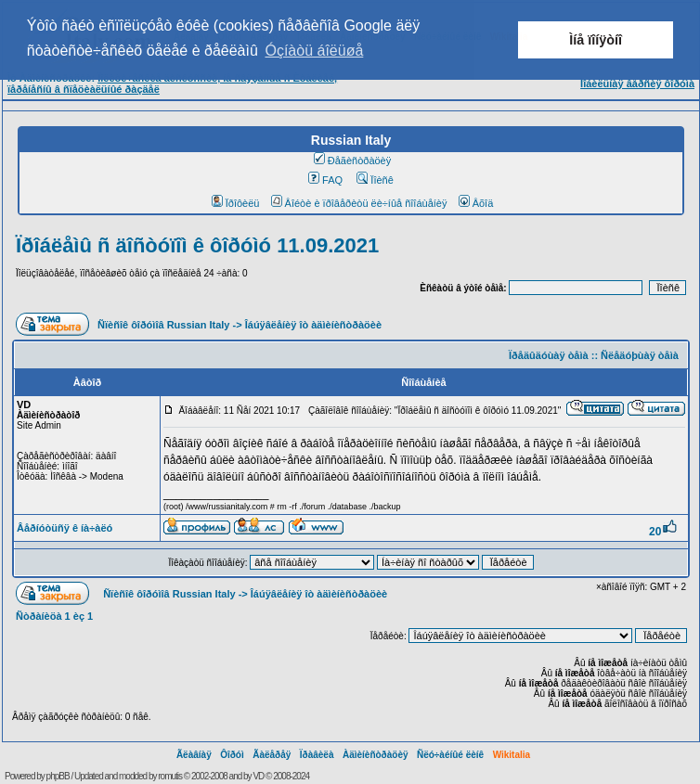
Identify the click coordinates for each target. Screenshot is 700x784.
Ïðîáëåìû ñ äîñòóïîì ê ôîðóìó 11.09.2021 (197, 245)
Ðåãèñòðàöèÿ (353, 161)
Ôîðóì (232, 755)
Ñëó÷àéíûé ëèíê (450, 755)
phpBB (58, 776)
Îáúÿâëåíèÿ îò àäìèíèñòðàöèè (313, 325)
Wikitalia (512, 755)
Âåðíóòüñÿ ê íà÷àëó (65, 528)
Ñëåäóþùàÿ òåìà (640, 355)
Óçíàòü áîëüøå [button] (314, 51)
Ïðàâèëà (317, 755)
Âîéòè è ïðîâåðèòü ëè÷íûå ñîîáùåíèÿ (359, 203)
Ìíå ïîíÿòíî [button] (596, 40)
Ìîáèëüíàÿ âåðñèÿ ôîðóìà (637, 84)
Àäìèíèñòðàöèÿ (376, 755)
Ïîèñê (375, 180)
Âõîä (476, 203)
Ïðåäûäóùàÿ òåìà (549, 355)
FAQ (325, 180)
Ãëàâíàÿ (194, 755)
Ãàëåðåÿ (272, 755)
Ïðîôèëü (236, 203)
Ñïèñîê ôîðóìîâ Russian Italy (163, 325)
